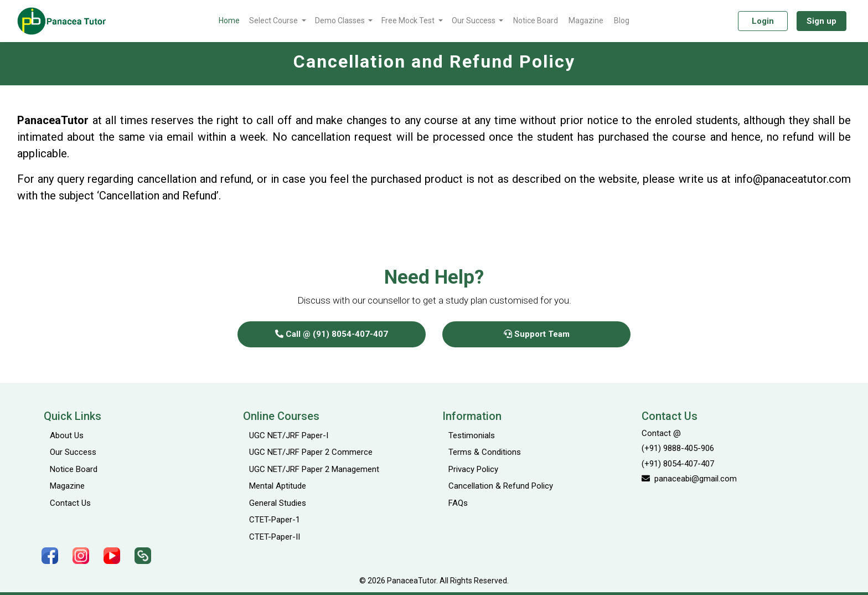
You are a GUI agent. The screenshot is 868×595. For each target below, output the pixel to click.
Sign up (821, 21)
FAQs (458, 503)
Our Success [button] (474, 20)
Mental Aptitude (278, 486)
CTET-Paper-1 (275, 520)
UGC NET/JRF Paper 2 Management (314, 469)
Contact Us (70, 503)
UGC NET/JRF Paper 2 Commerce (311, 452)
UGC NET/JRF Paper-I (289, 435)
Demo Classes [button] (341, 20)
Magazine (586, 20)
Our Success (73, 452)
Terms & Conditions (485, 452)
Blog (622, 20)
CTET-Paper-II (275, 537)
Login (763, 21)
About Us (67, 435)
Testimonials (472, 435)
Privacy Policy (473, 469)
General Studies (278, 503)
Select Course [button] (274, 20)
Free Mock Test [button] (409, 20)
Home (229, 20)
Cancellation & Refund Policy (501, 486)
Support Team (537, 334)
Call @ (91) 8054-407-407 (332, 334)
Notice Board (536, 20)
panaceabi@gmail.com (689, 479)
